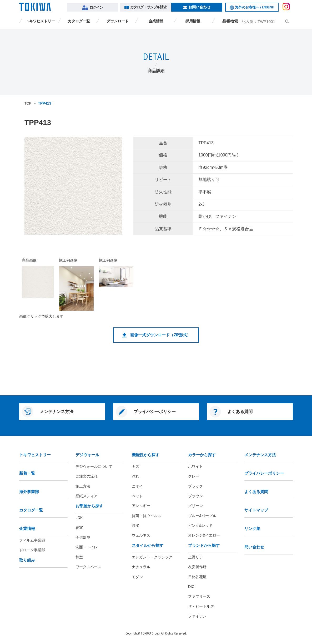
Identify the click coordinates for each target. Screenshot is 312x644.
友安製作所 (197, 567)
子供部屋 (83, 537)
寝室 (79, 528)
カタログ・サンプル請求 (146, 7)
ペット (137, 496)
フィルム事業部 (32, 540)
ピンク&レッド (200, 525)
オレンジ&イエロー (204, 535)
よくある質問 (256, 492)
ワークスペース (88, 567)
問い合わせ (254, 547)
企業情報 (154, 21)
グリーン (195, 506)
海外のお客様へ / (252, 8)
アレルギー (141, 506)
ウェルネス (141, 535)
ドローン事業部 (32, 550)
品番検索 (230, 21)
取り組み (27, 560)
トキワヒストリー (38, 21)
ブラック (195, 486)
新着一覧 (27, 473)
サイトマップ (256, 510)
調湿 (135, 525)
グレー (194, 476)
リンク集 (252, 529)
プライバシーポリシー (264, 473)
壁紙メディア (87, 496)
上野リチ (195, 557)
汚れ (135, 476)
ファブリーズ (199, 596)
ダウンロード (116, 21)
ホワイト (195, 466)
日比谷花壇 (197, 577)
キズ (135, 466)
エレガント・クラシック (152, 557)
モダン (137, 577)
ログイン (92, 8)
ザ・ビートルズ (201, 606)
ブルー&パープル (202, 516)
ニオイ (137, 486)
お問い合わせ (197, 7)
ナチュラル (141, 567)
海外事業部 (29, 492)
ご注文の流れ (87, 476)
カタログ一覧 (77, 21)
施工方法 (83, 486)
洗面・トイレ (87, 547)
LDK (79, 518)
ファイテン (197, 616)
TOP (28, 103)
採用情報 (193, 21)
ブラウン (195, 496)
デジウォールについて (94, 466)
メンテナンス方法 (260, 455)
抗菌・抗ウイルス (147, 516)
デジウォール (87, 455)
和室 (79, 557)
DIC (191, 587)
